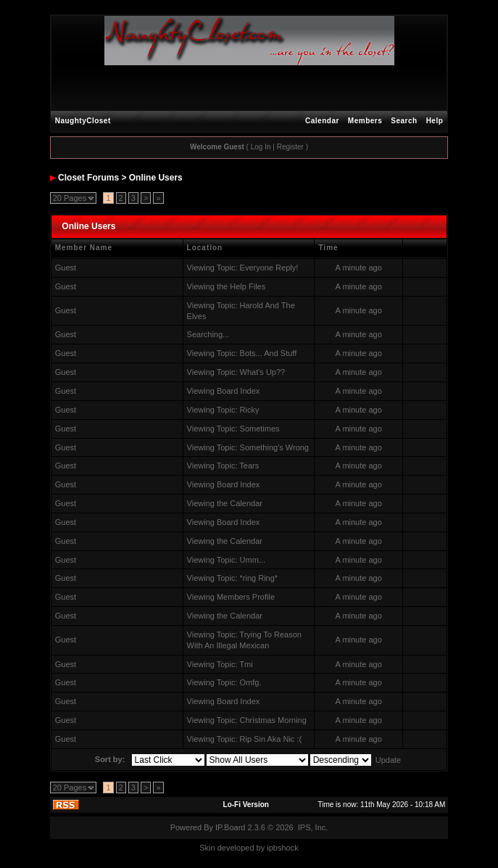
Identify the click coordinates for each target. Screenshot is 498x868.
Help (435, 121)
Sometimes (260, 429)
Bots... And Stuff (269, 353)
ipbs (274, 848)
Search (404, 121)
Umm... (253, 560)
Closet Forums (88, 178)
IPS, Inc (312, 827)
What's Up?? (263, 372)
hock (290, 848)
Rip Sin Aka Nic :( (271, 739)
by (261, 848)
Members (365, 121)
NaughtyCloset (83, 121)
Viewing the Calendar (225, 503)
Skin (207, 848)
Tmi (246, 664)
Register (290, 147)
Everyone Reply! (269, 268)
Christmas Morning (273, 720)
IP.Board (230, 827)
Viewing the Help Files (227, 286)
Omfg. (251, 682)
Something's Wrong (274, 447)
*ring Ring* (259, 578)
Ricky (250, 410)
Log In (261, 147)
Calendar (322, 121)
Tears (249, 466)
